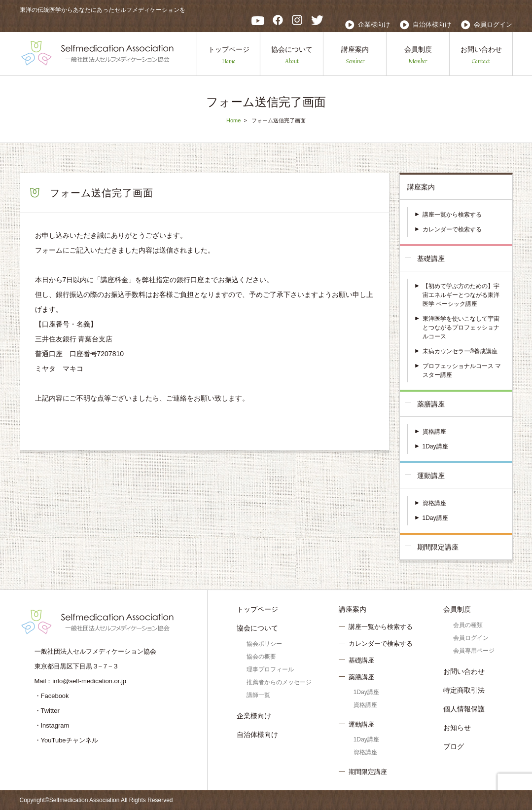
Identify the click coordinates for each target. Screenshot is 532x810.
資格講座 (434, 432)
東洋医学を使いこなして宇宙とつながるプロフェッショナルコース (461, 328)
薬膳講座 (431, 404)
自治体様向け (432, 24)
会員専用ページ (474, 651)
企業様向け (374, 24)
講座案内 (355, 55)
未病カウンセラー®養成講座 (460, 351)
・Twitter (47, 711)
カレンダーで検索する (452, 229)
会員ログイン (493, 24)
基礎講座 (431, 258)
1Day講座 (435, 446)
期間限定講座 (438, 547)
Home (233, 120)
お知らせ (457, 728)
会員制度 (418, 55)
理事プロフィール (270, 669)
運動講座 (431, 476)
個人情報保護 (464, 709)
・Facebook (52, 696)
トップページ (229, 55)
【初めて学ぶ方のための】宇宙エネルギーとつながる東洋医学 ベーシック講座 (461, 295)
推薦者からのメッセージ (279, 682)
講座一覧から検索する (452, 215)
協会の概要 (261, 657)
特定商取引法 (464, 690)
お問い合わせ (481, 55)
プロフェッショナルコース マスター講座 (462, 370)
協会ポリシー (264, 644)
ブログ (454, 746)
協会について (292, 55)
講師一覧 (258, 695)
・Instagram (52, 725)
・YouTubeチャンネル (66, 740)
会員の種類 (468, 625)
